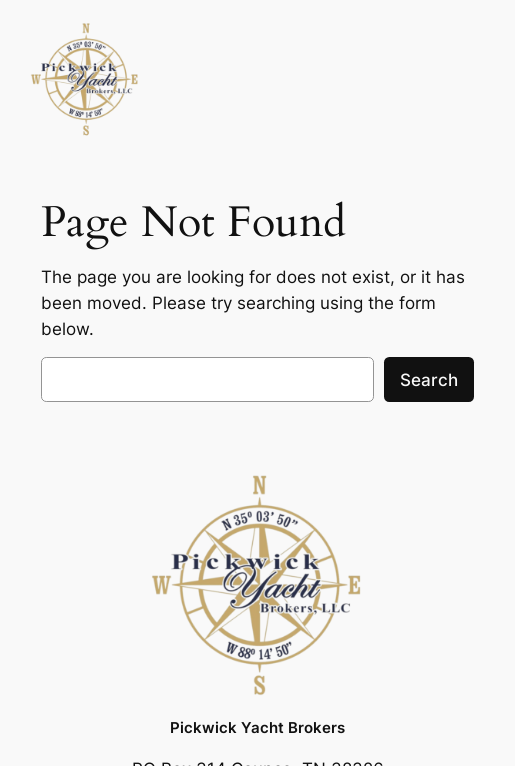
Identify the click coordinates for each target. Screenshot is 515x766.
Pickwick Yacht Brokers (257, 727)
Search (429, 380)
